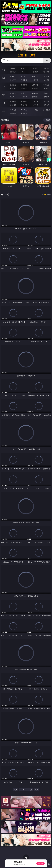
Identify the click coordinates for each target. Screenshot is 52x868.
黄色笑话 (35, 105)
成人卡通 (35, 85)
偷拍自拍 (24, 85)
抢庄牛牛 (46, 72)
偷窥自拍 (13, 93)
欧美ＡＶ (35, 77)
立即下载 (41, 863)
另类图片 (46, 97)
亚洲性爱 (13, 85)
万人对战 (35, 68)
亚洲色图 (24, 93)
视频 (4, 78)
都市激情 (13, 101)
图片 (4, 95)
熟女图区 (35, 97)
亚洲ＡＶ (13, 77)
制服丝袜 (13, 88)
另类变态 (46, 88)
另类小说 (24, 105)
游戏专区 (46, 68)
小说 (4, 103)
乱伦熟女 (35, 88)
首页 (15, 790)
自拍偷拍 (24, 77)
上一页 (22, 790)
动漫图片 (46, 93)
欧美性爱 (46, 85)
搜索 (47, 60)
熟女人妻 (13, 80)
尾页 (37, 790)
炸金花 (24, 72)
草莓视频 (35, 110)
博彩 (4, 70)
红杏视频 (13, 113)
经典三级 (24, 88)
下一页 (30, 790)
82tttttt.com (26, 55)
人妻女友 (35, 101)
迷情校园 (13, 105)
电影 (4, 86)
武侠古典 (46, 101)
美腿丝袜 (13, 97)
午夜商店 (24, 110)
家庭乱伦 (24, 101)
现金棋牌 (35, 72)
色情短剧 (24, 113)
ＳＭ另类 (46, 80)
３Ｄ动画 (46, 77)
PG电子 (13, 68)
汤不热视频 (46, 110)
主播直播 (35, 80)
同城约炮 (13, 110)
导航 (4, 111)
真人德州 (24, 68)
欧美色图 (35, 93)
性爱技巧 (46, 105)
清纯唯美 (24, 97)
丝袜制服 (24, 80)
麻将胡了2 (13, 72)
